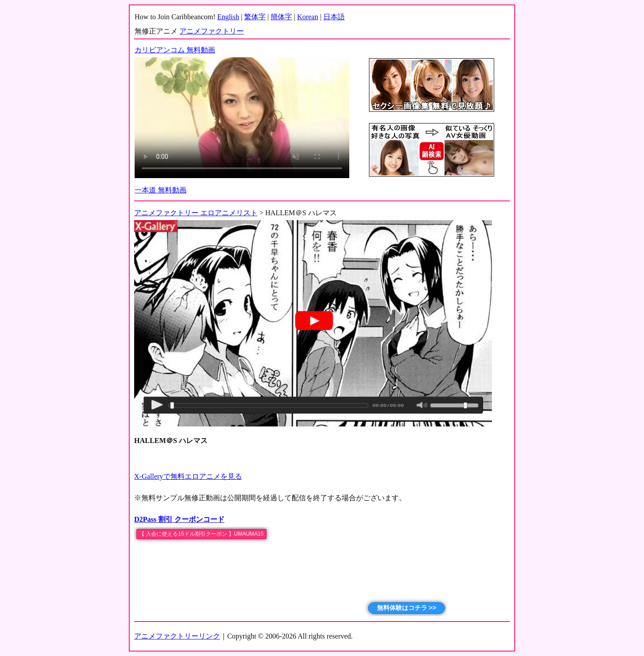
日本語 (334, 17)
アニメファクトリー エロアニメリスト (196, 213)
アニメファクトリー (212, 31)
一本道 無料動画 (161, 190)
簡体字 (281, 17)
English (228, 17)
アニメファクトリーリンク (177, 636)
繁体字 (255, 17)
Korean (307, 17)
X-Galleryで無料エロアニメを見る (188, 476)
